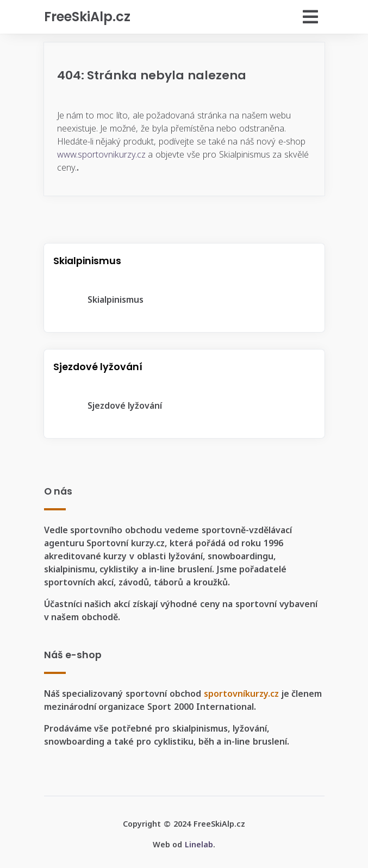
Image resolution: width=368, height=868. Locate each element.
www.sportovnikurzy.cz (101, 154)
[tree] (184, 299)
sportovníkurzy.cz (241, 694)
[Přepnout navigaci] (257, 17)
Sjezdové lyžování (116, 405)
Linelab (199, 844)
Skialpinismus (107, 299)
